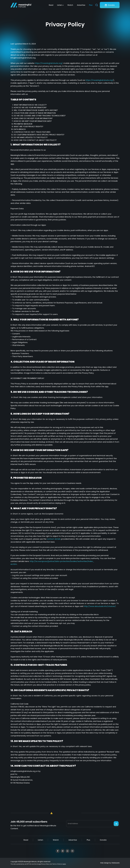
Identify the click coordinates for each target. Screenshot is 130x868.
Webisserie (116, 863)
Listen (60, 5)
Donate (110, 5)
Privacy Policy (45, 864)
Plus (91, 5)
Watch (70, 5)
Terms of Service (57, 864)
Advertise (81, 5)
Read (51, 5)
